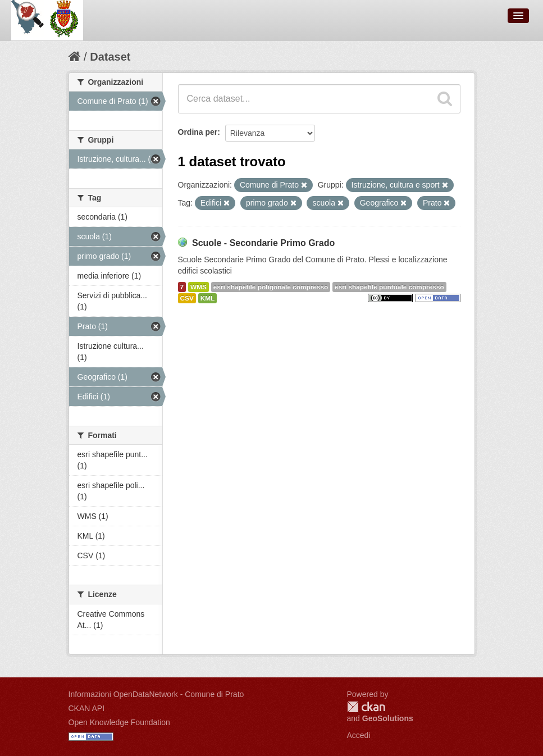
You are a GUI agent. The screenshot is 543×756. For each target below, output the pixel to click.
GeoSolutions (388, 718)
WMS (199, 287)
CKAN (366, 707)
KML (208, 298)
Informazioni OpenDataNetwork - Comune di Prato (156, 694)
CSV (187, 298)
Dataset (110, 57)
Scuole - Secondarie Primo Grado (263, 243)
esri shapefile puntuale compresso (389, 287)
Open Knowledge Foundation (119, 722)
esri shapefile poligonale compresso (271, 287)
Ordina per (198, 132)
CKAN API (87, 708)
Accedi (359, 735)
